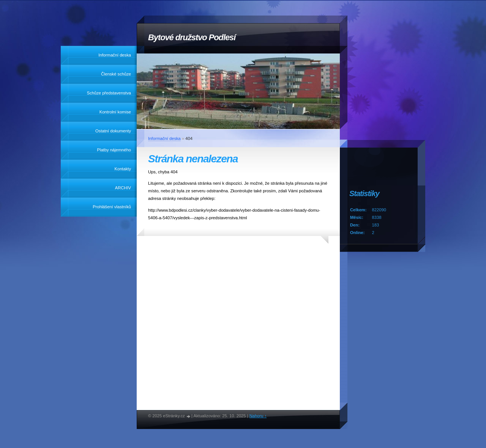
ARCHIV (123, 188)
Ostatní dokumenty (113, 131)
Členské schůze (116, 74)
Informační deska (115, 55)
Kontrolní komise (115, 112)
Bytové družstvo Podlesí (192, 37)
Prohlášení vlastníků (112, 207)
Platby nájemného (114, 150)
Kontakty (123, 169)
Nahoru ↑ (258, 416)
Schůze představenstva (109, 93)
